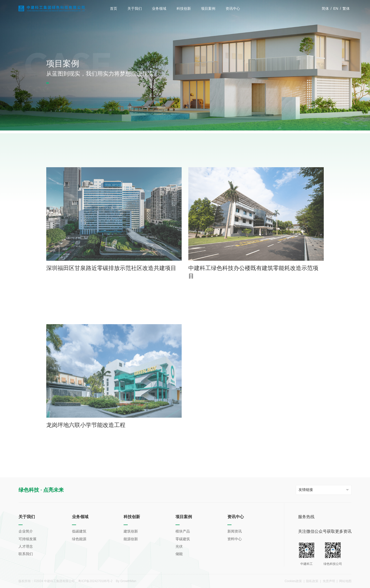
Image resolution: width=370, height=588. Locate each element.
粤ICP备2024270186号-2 (95, 581)
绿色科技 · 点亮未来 (41, 490)
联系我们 (26, 554)
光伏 (179, 546)
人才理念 (26, 546)
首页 (114, 8)
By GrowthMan (126, 581)
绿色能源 (79, 539)
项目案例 (208, 8)
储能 (179, 554)
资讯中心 (233, 8)
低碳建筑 (79, 531)
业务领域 (159, 8)
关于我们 (135, 8)
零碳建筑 (84, 129)
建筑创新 (131, 531)
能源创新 (131, 539)
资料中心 (235, 539)
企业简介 (26, 531)
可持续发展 (27, 539)
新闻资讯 (235, 531)
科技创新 (184, 8)
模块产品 (183, 531)
